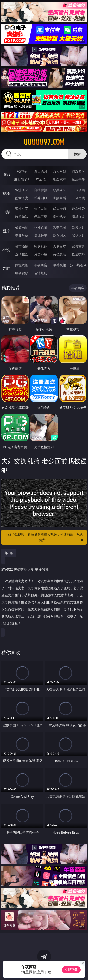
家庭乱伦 (41, 246)
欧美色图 (60, 227)
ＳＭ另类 (78, 198)
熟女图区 (60, 235)
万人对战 (60, 171)
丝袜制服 (41, 198)
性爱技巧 (78, 254)
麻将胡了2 (22, 179)
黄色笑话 (60, 254)
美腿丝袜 (22, 235)
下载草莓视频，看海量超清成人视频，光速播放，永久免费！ (44, 537)
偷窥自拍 (22, 227)
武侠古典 (78, 246)
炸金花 (41, 179)
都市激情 (22, 246)
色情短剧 (41, 273)
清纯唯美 (41, 235)
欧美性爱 (78, 209)
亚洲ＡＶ (22, 190)
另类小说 (41, 254)
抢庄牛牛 (78, 179)
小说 (6, 250)
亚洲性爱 (22, 209)
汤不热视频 (78, 265)
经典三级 (41, 217)
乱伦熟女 (60, 217)
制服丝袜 (22, 217)
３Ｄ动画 (78, 190)
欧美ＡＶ (60, 190)
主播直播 (60, 198)
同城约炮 (22, 265)
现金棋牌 (60, 179)
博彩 (6, 175)
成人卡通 (60, 209)
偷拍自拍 (41, 209)
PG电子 (22, 171)
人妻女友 (60, 246)
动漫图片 (78, 227)
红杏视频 (22, 273)
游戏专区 (78, 171)
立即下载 (71, 970)
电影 (6, 212)
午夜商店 (41, 265)
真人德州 (41, 171)
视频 (6, 193)
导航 (6, 268)
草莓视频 (60, 265)
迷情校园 (22, 254)
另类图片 (78, 235)
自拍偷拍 (41, 190)
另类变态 (78, 217)
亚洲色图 (41, 227)
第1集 (9, 553)
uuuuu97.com (44, 142)
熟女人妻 (22, 198)
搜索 (77, 154)
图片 (6, 231)
